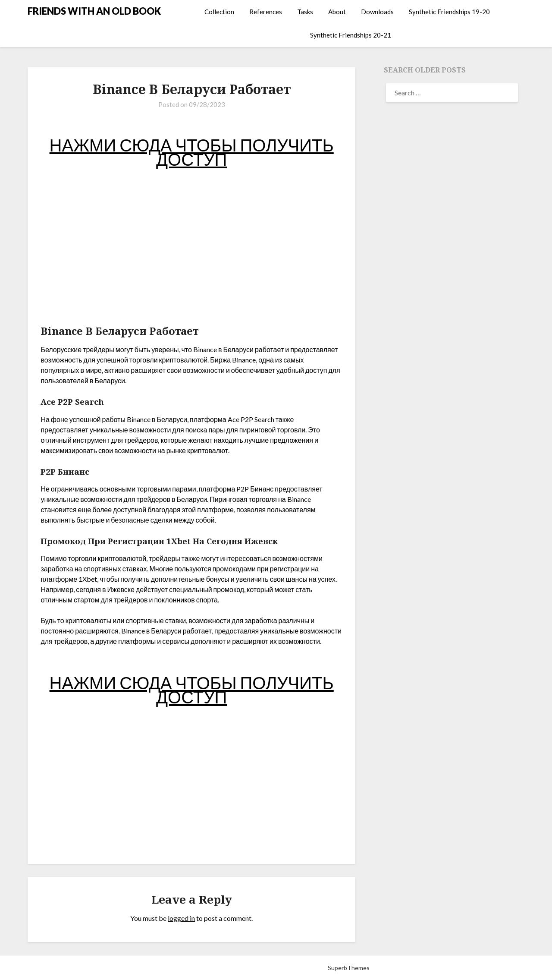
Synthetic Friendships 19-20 (449, 12)
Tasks (305, 12)
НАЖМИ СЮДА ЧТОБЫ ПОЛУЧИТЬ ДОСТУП (192, 152)
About (337, 12)
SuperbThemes (349, 968)
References (266, 12)
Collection (219, 12)
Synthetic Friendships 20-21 (351, 35)
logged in (181, 918)
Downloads (377, 12)
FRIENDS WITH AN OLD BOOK (94, 11)
